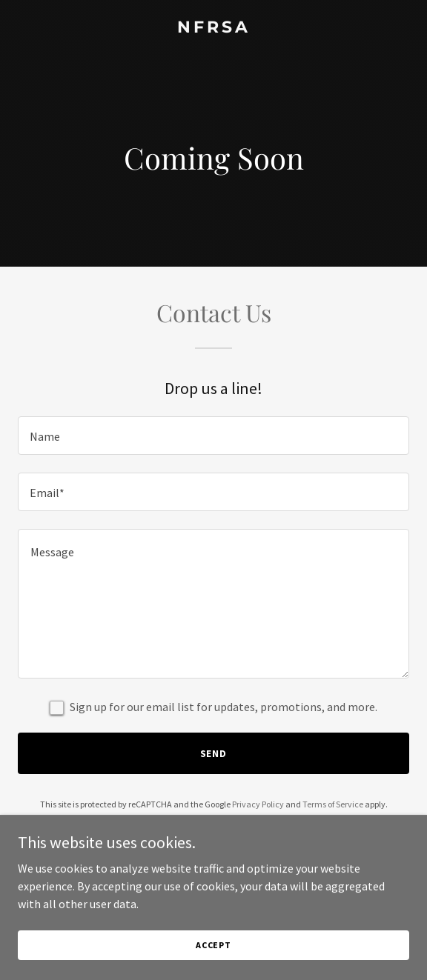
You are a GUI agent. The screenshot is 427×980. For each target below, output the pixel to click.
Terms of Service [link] (333, 804)
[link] (213, 28)
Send (214, 753)
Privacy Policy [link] (258, 804)
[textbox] (213, 436)
